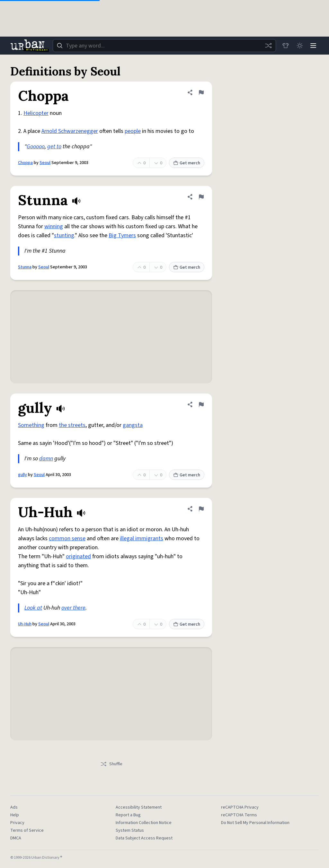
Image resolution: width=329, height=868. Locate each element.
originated (78, 556)
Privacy (17, 823)
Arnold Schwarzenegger (70, 131)
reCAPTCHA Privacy (240, 807)
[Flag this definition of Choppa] (201, 92)
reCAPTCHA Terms (239, 815)
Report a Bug (128, 815)
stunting (64, 235)
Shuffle (111, 764)
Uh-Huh (25, 624)
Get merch (187, 163)
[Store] (285, 46)
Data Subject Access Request (144, 838)
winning (54, 226)
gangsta (133, 425)
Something (31, 425)
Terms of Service (27, 830)
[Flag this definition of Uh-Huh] (201, 509)
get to (54, 147)
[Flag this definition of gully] (201, 404)
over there (73, 608)
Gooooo (36, 147)
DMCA (16, 838)
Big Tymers (122, 235)
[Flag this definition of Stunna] (201, 197)
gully (22, 475)
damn (46, 459)
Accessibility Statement (139, 807)
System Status (130, 830)
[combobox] (164, 46)
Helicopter (36, 113)
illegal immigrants (142, 538)
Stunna (25, 267)
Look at (33, 608)
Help (15, 815)
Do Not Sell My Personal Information (255, 823)
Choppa (25, 163)
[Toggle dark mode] (299, 46)
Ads (14, 807)
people (133, 131)
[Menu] (313, 46)
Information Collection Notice (144, 823)
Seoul (45, 163)
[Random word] (267, 46)
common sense (67, 538)
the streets (72, 425)
